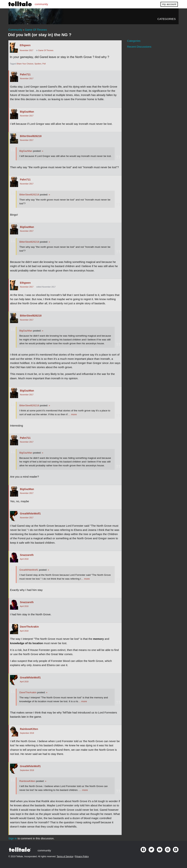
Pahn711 (25, 74)
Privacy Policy (82, 857)
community (41, 4)
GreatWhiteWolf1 (30, 514)
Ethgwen (25, 45)
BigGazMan (27, 112)
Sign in (13, 838)
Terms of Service (65, 857)
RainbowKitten (29, 729)
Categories (167, 19)
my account (169, 4)
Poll (44, 64)
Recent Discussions (139, 47)
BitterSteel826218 (31, 136)
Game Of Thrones (46, 50)
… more (72, 414)
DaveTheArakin (29, 627)
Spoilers (38, 64)
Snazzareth (27, 555)
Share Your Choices (25, 64)
